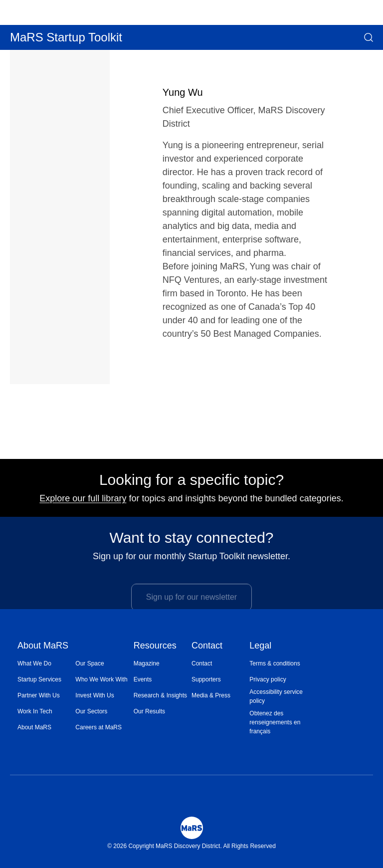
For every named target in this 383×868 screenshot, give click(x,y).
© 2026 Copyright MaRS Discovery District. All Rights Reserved (191, 846)
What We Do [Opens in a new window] (34, 663)
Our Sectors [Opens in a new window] (91, 711)
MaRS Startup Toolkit (66, 37)
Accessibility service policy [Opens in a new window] (276, 696)
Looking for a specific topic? (191, 484)
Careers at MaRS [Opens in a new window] (98, 727)
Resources (155, 646)
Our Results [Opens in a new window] (149, 711)
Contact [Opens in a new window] (202, 663)
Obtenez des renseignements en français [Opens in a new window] (275, 722)
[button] (369, 37)
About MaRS (43, 646)
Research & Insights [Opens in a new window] (160, 695)
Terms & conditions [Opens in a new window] (275, 663)
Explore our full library (83, 502)
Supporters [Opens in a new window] (206, 679)
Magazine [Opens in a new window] (147, 663)
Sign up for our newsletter (191, 604)
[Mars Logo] (192, 828)
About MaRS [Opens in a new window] (34, 727)
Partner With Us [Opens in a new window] (39, 695)
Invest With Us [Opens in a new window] (95, 695)
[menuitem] (46, 663)
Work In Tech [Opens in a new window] (35, 711)
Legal (260, 646)
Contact (207, 646)
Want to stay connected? (191, 542)
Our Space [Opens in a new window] (90, 663)
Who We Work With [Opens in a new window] (101, 679)
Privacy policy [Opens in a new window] (268, 679)
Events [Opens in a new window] (143, 679)
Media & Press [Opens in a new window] (211, 695)
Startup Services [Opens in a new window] (39, 679)
